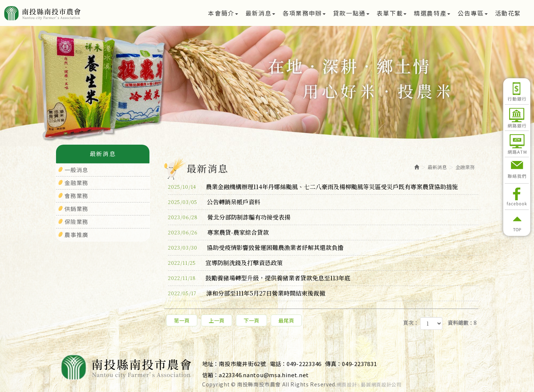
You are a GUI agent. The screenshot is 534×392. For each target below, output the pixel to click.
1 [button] (256, 113)
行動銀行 (517, 91)
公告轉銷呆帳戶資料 (214, 202)
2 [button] (267, 113)
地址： (210, 364)
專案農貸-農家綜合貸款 (218, 233)
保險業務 (76, 222)
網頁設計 (347, 385)
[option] (267, 86)
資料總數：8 (462, 323)
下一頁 (251, 320)
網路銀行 (517, 118)
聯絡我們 (517, 170)
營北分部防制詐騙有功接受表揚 (229, 217)
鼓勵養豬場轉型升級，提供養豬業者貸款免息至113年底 (259, 278)
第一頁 (182, 320)
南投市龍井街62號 (243, 364)
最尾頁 (286, 320)
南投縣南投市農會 (68, 13)
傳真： (334, 364)
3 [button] (278, 113)
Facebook (517, 197)
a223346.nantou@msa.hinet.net (264, 375)
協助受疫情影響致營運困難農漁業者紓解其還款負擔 (256, 248)
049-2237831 (359, 364)
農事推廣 (76, 235)
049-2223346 (304, 364)
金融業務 (76, 183)
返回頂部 (517, 223)
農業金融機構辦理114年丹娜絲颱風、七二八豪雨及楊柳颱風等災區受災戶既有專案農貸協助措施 (313, 187)
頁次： (411, 323)
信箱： (210, 375)
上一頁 (217, 320)
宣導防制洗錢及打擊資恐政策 (225, 263)
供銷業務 (76, 209)
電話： (278, 364)
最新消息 (437, 167)
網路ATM (517, 144)
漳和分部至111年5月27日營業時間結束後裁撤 (247, 293)
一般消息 (76, 170)
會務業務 (76, 196)
